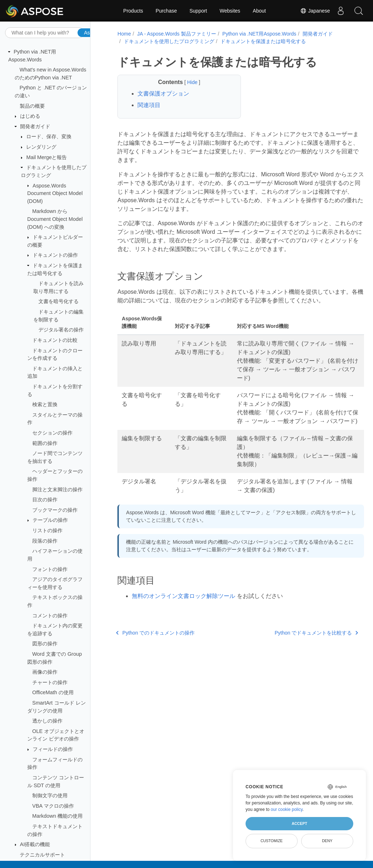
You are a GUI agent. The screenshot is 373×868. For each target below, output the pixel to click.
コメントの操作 (50, 616)
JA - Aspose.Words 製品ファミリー (176, 34)
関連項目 (148, 105)
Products (133, 11)
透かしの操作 (47, 721)
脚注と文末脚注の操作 (57, 489)
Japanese (315, 11)
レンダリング (41, 147)
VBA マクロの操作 (53, 806)
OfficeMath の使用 (53, 692)
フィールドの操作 (53, 749)
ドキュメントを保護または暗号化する (262, 41)
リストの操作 (47, 530)
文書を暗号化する (59, 301)
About (259, 11)
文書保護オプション (163, 94)
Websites (230, 11)
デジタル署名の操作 (61, 330)
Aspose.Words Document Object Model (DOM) (55, 193)
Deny (327, 841)
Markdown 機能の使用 (57, 816)
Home (123, 34)
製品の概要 (32, 106)
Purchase (166, 11)
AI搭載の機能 (35, 844)
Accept (299, 823)
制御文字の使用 (50, 795)
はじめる (30, 116)
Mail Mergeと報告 (46, 157)
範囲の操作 (45, 443)
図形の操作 (45, 644)
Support (198, 11)
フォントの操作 (50, 569)
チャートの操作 (50, 682)
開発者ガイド (35, 126)
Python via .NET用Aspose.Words (258, 34)
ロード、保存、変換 (49, 136)
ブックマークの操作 (55, 510)
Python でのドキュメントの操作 (155, 650)
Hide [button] (188, 82)
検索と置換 (45, 404)
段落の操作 (45, 541)
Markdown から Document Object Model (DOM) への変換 (55, 219)
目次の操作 (45, 500)
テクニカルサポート (42, 855)
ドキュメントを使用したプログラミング (168, 41)
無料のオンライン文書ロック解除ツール (183, 613)
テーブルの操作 (50, 520)
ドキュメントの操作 (55, 255)
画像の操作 (45, 672)
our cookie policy (287, 809)
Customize (272, 841)
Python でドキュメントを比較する (298, 650)
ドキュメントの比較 (55, 340)
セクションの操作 (52, 433)
